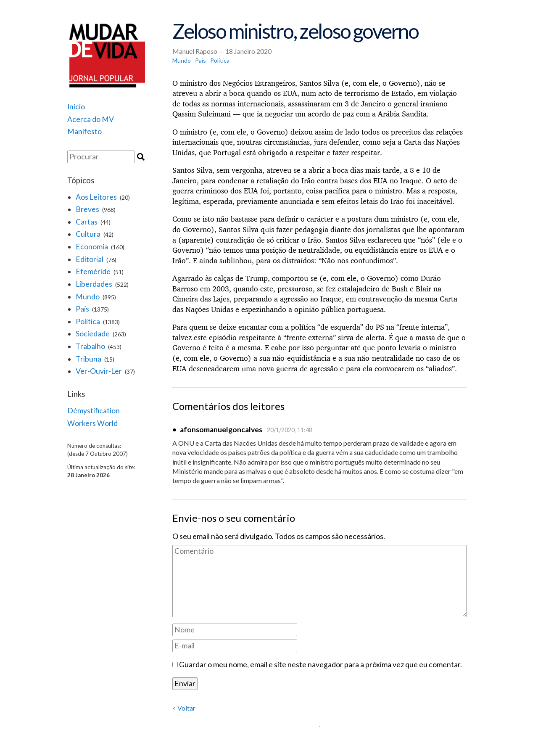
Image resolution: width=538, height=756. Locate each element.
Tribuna (88, 359)
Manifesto (84, 131)
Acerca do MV (91, 119)
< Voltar (184, 708)
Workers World (92, 423)
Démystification (94, 411)
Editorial (90, 259)
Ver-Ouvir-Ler (99, 371)
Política (88, 321)
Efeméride (93, 271)
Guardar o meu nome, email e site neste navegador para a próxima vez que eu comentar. (320, 665)
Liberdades (94, 284)
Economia (92, 247)
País (82, 309)
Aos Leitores (96, 197)
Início (76, 107)
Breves (87, 209)
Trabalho (90, 346)
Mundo (88, 297)
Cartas (87, 222)
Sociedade (93, 334)
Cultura (88, 234)
